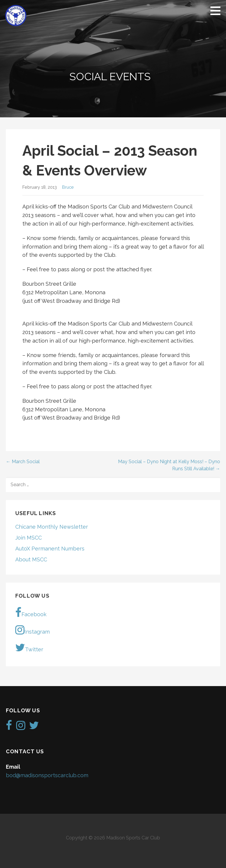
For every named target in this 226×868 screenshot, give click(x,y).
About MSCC (31, 559)
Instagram (33, 630)
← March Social (23, 462)
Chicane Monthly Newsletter (52, 527)
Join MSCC (29, 538)
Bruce (68, 187)
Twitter (29, 647)
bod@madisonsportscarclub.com (47, 775)
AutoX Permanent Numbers (50, 549)
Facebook (31, 612)
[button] (217, 11)
